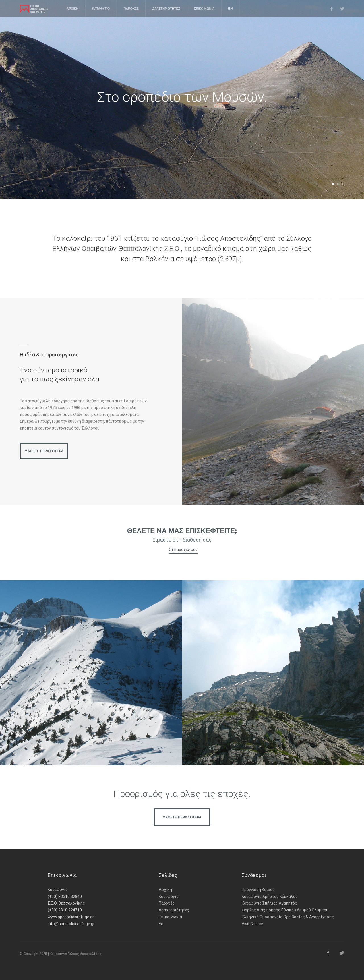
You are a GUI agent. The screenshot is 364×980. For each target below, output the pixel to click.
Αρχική (165, 890)
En (161, 924)
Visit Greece (252, 924)
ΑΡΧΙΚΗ (73, 9)
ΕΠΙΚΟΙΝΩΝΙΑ (204, 9)
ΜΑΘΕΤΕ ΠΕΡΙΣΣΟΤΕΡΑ (44, 451)
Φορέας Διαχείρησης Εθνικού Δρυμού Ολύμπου (285, 910)
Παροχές (167, 903)
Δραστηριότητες (174, 910)
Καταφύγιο (169, 896)
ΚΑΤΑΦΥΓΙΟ (101, 9)
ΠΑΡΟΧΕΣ (131, 9)
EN (230, 9)
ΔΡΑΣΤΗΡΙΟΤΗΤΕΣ (166, 9)
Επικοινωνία (170, 917)
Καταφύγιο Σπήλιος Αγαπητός (269, 903)
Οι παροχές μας (183, 550)
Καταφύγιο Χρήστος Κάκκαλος (270, 896)
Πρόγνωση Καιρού (258, 890)
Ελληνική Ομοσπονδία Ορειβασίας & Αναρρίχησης (288, 917)
